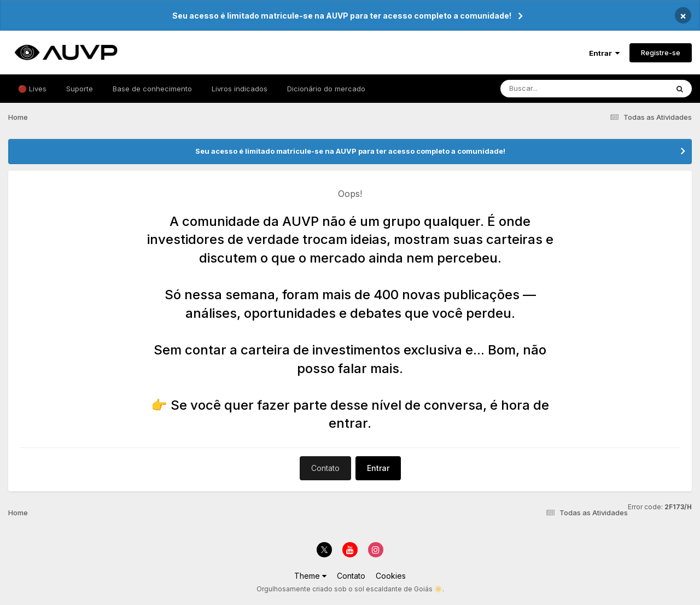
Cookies (391, 576)
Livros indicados (240, 89)
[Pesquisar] (573, 89)
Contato (325, 468)
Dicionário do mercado (326, 89)
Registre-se (661, 53)
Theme (310, 576)
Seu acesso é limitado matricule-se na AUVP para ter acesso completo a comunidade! (342, 16)
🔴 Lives (32, 89)
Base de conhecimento (152, 89)
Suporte (80, 89)
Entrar (604, 53)
